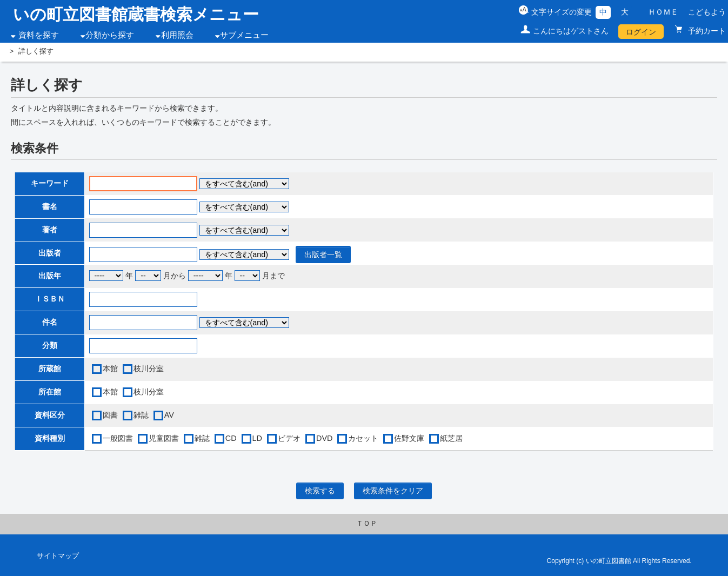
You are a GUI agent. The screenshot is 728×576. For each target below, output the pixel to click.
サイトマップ (58, 556)
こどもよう (707, 12)
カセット (363, 438)
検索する (320, 491)
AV (169, 415)
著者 (50, 230)
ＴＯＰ (367, 524)
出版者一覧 (323, 254)
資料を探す (39, 35)
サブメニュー (244, 35)
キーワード (50, 183)
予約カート (706, 31)
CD (231, 438)
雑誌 (141, 415)
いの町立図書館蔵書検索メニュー (136, 14)
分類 (50, 345)
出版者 (50, 253)
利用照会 (177, 35)
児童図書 (164, 438)
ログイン (641, 32)
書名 (50, 206)
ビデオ (289, 438)
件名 (50, 322)
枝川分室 (149, 369)
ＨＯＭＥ (663, 12)
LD (257, 438)
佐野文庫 (409, 438)
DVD (324, 438)
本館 (110, 369)
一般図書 (118, 438)
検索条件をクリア (393, 491)
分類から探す (110, 35)
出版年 (50, 276)
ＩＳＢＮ (50, 299)
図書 (110, 415)
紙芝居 (451, 438)
